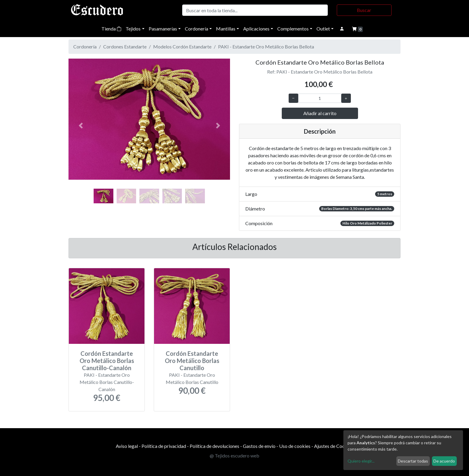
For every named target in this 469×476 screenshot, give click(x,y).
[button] (81, 126)
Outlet (323, 29)
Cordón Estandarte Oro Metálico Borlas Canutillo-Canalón (107, 361)
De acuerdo (444, 461)
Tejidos (133, 29)
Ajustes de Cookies (334, 446)
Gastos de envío (259, 446)
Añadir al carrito (320, 113)
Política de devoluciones (214, 446)
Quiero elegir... (361, 461)
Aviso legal (127, 446)
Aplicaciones (256, 29)
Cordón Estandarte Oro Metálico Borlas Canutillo (192, 361)
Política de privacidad (164, 446)
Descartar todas (413, 461)
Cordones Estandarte (125, 46)
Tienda (111, 29)
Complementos (293, 29)
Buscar (364, 10)
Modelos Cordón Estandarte (182, 46)
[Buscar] (255, 10)
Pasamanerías (163, 29)
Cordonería (197, 29)
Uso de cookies (295, 446)
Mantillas (226, 29)
